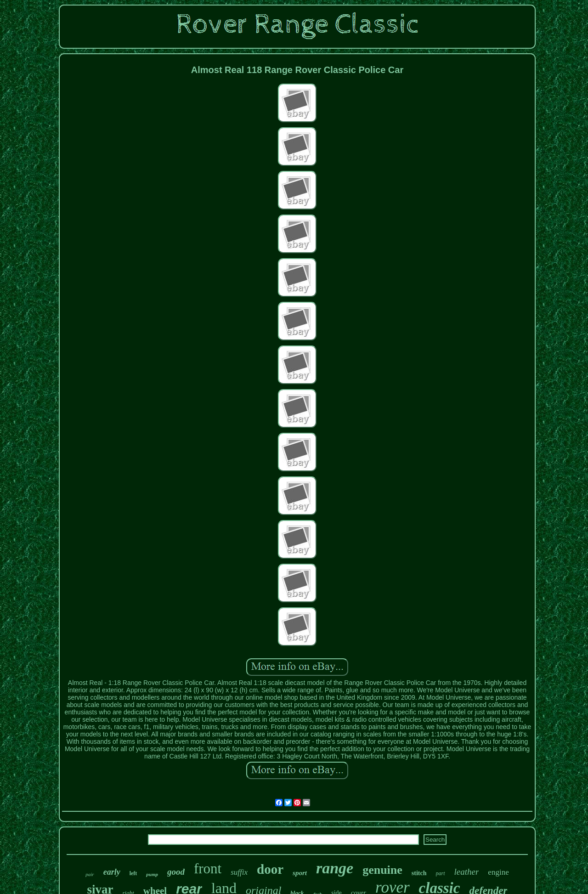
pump (152, 874)
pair (90, 874)
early (112, 872)
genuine (382, 870)
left (133, 873)
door (270, 869)
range (335, 868)
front (208, 869)
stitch (419, 873)
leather (467, 872)
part (441, 873)
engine (498, 872)
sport (300, 873)
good (176, 872)
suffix (239, 872)
